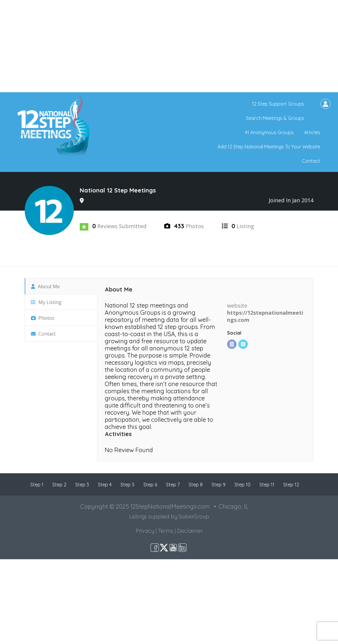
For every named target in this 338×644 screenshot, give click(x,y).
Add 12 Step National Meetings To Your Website (269, 147)
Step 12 (291, 485)
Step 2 (59, 485)
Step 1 (37, 485)
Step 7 (173, 485)
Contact (311, 161)
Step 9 (219, 485)
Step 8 (196, 485)
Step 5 (127, 485)
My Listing (46, 302)
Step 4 (105, 485)
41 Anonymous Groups (269, 132)
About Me (45, 286)
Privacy (145, 531)
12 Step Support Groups (278, 104)
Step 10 (242, 485)
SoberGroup (194, 517)
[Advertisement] (169, 46)
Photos (43, 318)
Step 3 (82, 485)
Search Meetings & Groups (275, 118)
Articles (312, 132)
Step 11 (267, 485)
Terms (166, 531)
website (237, 305)
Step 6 (150, 485)
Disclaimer (190, 531)
